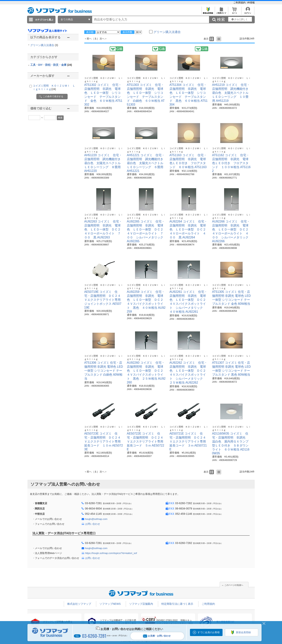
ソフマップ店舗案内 (141, 604)
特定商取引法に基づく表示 (177, 604)
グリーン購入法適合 (44, 45)
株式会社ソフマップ (79, 604)
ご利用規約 (240, 3)
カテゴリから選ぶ (44, 20)
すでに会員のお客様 (209, 632)
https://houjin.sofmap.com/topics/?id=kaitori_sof (111, 553)
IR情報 (251, 3)
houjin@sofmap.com (96, 519)
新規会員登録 (208, 12)
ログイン (248, 12)
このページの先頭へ (234, 585)
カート (235, 12)
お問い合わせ (93, 524)
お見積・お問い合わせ (157, 636)
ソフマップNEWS (110, 604)
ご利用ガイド (221, 12)
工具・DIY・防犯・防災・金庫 (51, 65)
